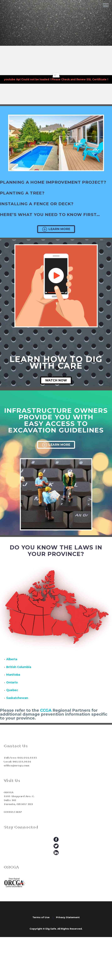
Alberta (12, 659)
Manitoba (13, 675)
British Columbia (19, 667)
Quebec (12, 690)
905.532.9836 (21, 762)
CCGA (46, 710)
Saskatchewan (17, 698)
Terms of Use (41, 917)
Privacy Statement (68, 917)
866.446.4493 (27, 758)
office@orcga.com (16, 765)
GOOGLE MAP (12, 812)
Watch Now (56, 380)
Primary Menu (106, 5)
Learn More (56, 229)
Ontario (12, 682)
